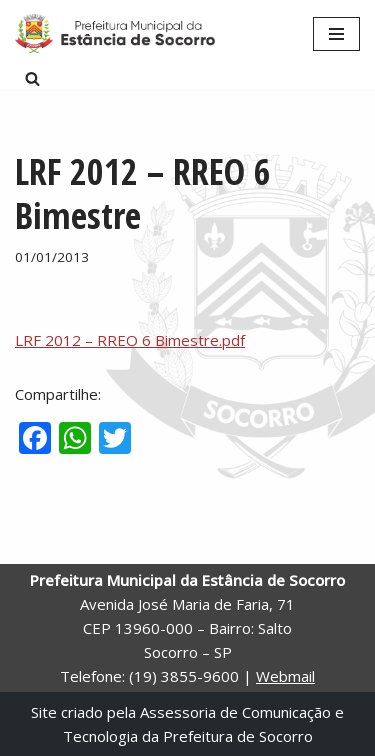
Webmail (285, 676)
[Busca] (32, 78)
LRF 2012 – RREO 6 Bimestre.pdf (130, 340)
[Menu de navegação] (336, 34)
